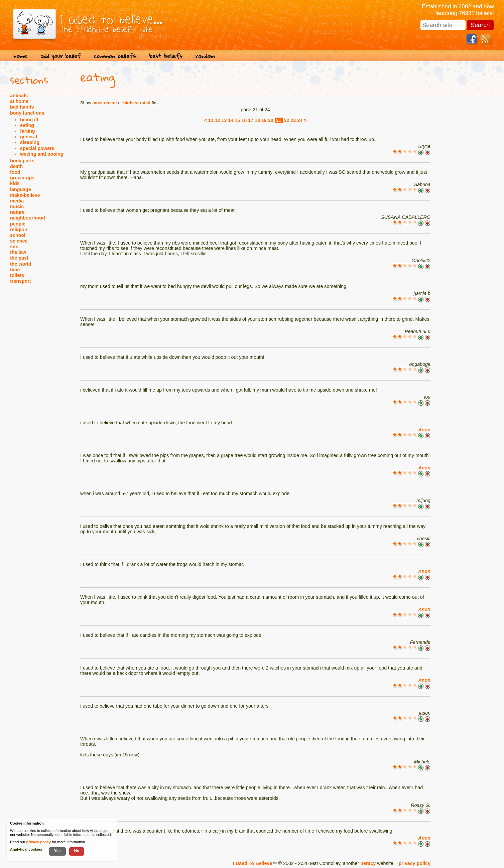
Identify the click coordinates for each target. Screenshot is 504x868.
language (21, 189)
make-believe (25, 195)
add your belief (61, 56)
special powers (37, 148)
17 (251, 120)
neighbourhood (28, 218)
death (16, 166)
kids (15, 183)
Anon (424, 430)
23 (293, 120)
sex (14, 247)
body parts (22, 161)
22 (287, 120)
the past (19, 258)
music (17, 206)
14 (231, 120)
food (15, 172)
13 (224, 120)
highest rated (137, 103)
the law (18, 252)
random (205, 56)
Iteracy (368, 863)
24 (300, 120)
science (19, 241)
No (77, 850)
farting (27, 131)
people (18, 224)
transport (21, 281)
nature (17, 212)
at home (19, 101)
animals (19, 96)
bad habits (22, 107)
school (18, 235)
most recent (105, 103)
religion (19, 230)
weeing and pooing (42, 154)
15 (237, 120)
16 (244, 120)
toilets (17, 275)
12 (218, 120)
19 (264, 120)
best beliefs (166, 56)
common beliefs (115, 56)
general (29, 137)
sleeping (30, 142)
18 (257, 120)
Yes (57, 850)
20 (271, 120)
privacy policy (415, 863)
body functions (27, 113)
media (17, 201)
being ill (29, 120)
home (20, 56)
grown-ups (22, 178)
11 (211, 120)
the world (21, 264)
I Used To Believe (253, 863)
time (15, 270)
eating (27, 125)
